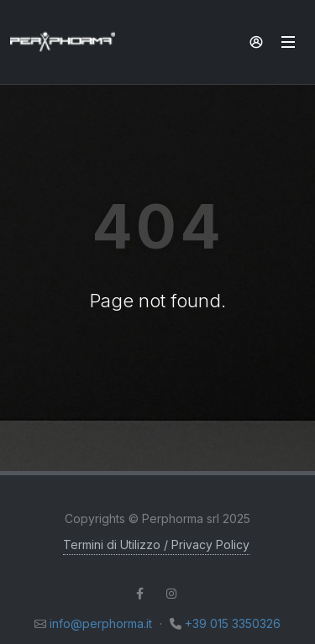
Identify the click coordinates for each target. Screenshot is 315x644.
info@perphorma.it (101, 623)
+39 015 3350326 (233, 623)
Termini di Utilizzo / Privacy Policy (156, 545)
